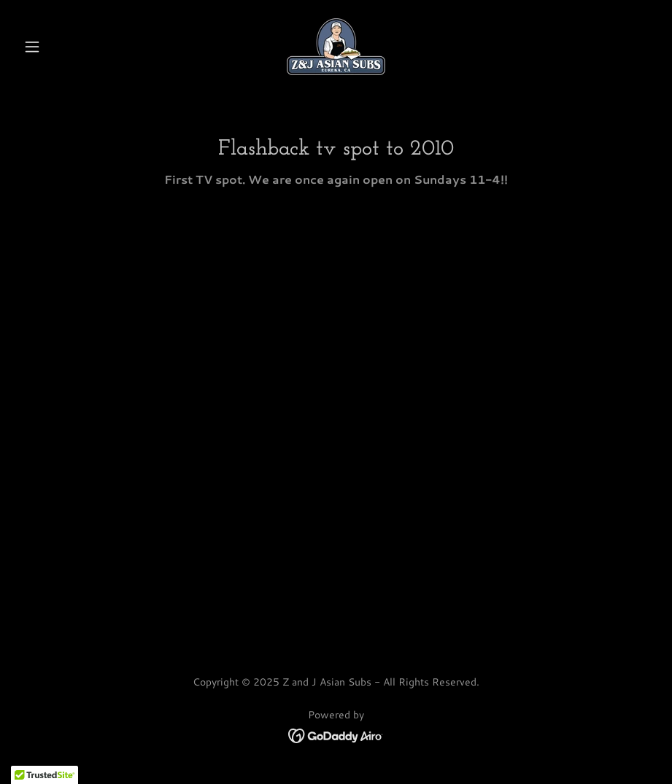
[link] (336, 47)
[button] (65, 47)
